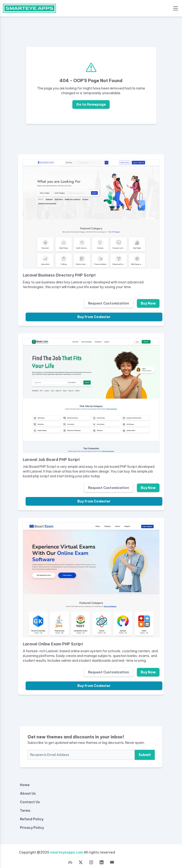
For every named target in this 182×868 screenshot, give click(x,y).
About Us (28, 793)
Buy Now (148, 303)
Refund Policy (32, 819)
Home (25, 785)
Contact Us (30, 802)
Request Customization (109, 303)
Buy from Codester (94, 317)
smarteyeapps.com (67, 852)
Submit (145, 755)
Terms (25, 811)
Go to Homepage (91, 104)
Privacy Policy (32, 828)
